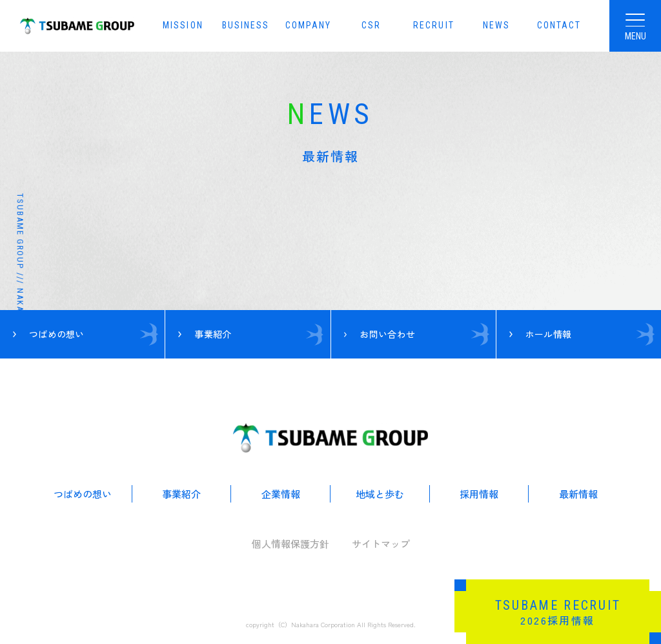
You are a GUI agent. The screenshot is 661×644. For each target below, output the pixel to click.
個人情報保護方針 (290, 544)
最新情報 (578, 494)
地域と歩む (380, 494)
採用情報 (479, 494)
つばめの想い (83, 494)
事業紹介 (181, 494)
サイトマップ (381, 544)
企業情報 (281, 494)
